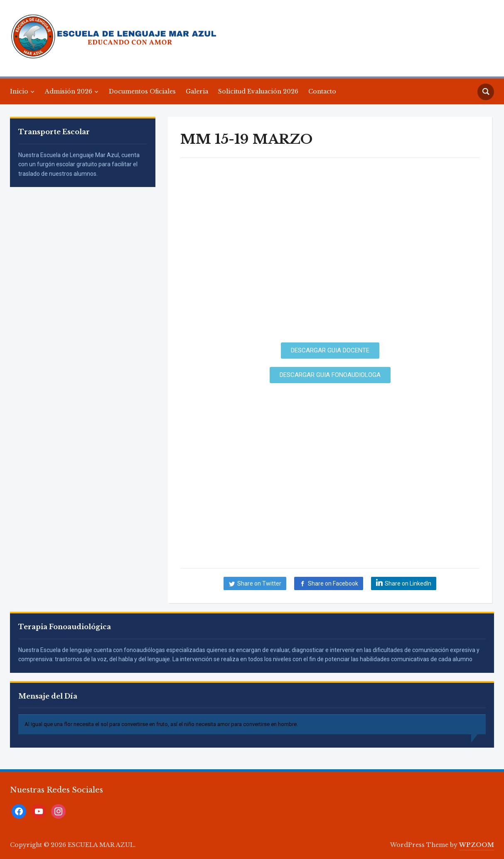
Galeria (197, 91)
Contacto (322, 91)
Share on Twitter (259, 583)
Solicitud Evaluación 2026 (258, 91)
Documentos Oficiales (142, 91)
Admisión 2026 (69, 91)
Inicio (19, 91)
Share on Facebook (333, 583)
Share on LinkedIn (408, 583)
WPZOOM (477, 845)
